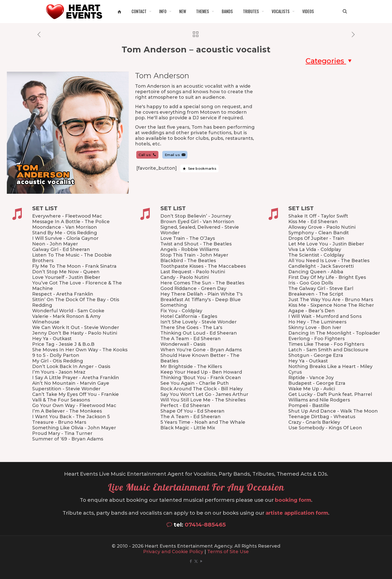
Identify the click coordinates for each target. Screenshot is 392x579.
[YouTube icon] (201, 561)
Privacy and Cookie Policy (173, 552)
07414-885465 (205, 525)
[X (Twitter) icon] (196, 561)
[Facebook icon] (191, 561)
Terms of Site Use (228, 552)
